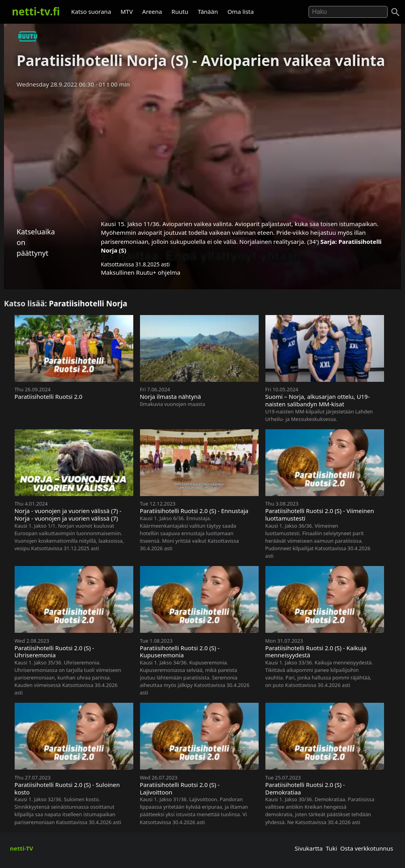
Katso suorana (91, 11)
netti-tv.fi (36, 11)
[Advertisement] (202, 151)
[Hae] (348, 12)
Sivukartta (309, 848)
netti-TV (22, 848)
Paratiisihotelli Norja (88, 303)
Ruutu (180, 11)
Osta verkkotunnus (367, 848)
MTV (127, 11)
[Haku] (396, 12)
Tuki (332, 848)
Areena (152, 11)
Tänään (208, 11)
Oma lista (241, 11)
